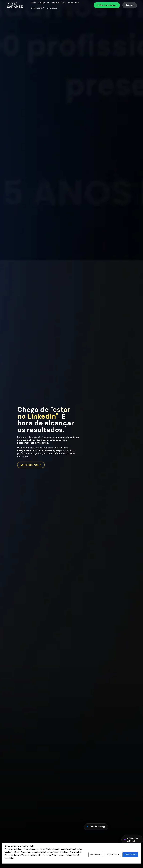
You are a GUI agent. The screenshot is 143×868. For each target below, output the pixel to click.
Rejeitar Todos (113, 855)
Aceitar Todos (131, 855)
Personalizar (96, 855)
